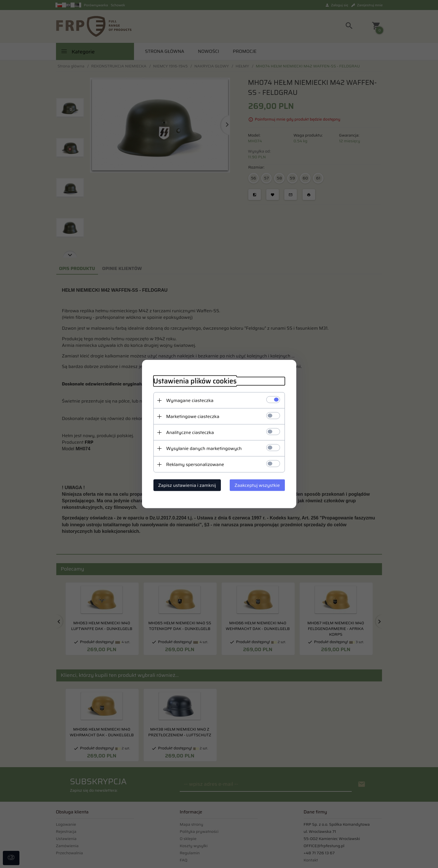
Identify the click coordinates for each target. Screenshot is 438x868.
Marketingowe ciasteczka (193, 416)
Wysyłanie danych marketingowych (204, 448)
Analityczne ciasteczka (190, 432)
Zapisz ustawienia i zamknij (187, 485)
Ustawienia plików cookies (195, 381)
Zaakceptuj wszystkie (257, 485)
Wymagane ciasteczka (190, 400)
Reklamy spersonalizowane (195, 464)
